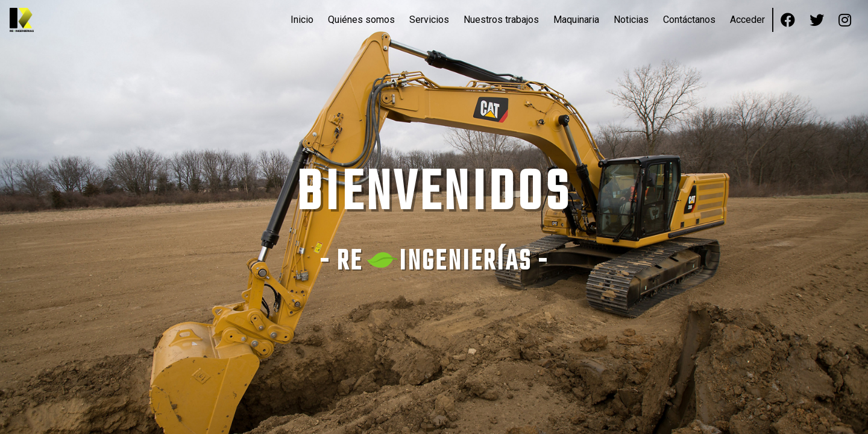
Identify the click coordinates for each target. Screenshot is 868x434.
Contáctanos (689, 20)
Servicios (429, 20)
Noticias (631, 20)
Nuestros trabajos (501, 20)
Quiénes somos (361, 20)
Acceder (747, 20)
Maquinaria (576, 20)
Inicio (302, 20)
